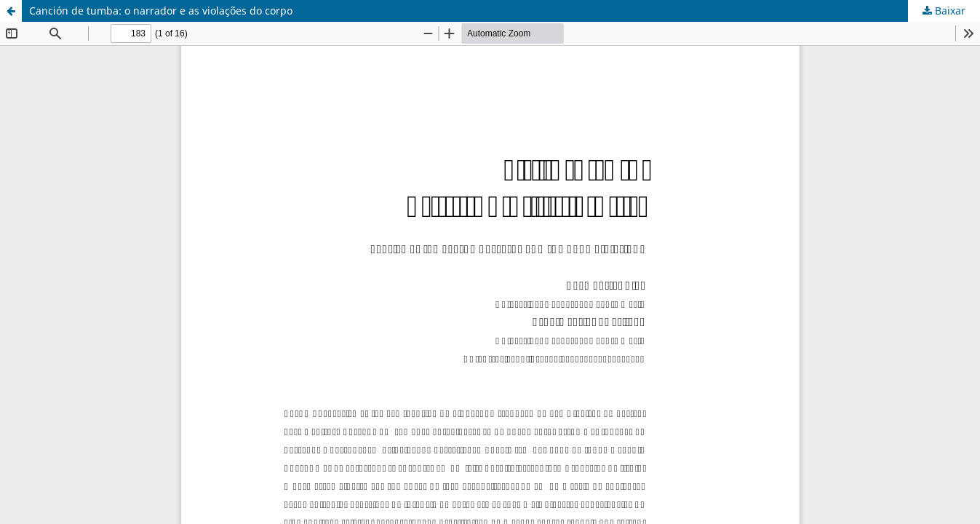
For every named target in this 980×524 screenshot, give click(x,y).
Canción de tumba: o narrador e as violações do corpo (161, 11)
